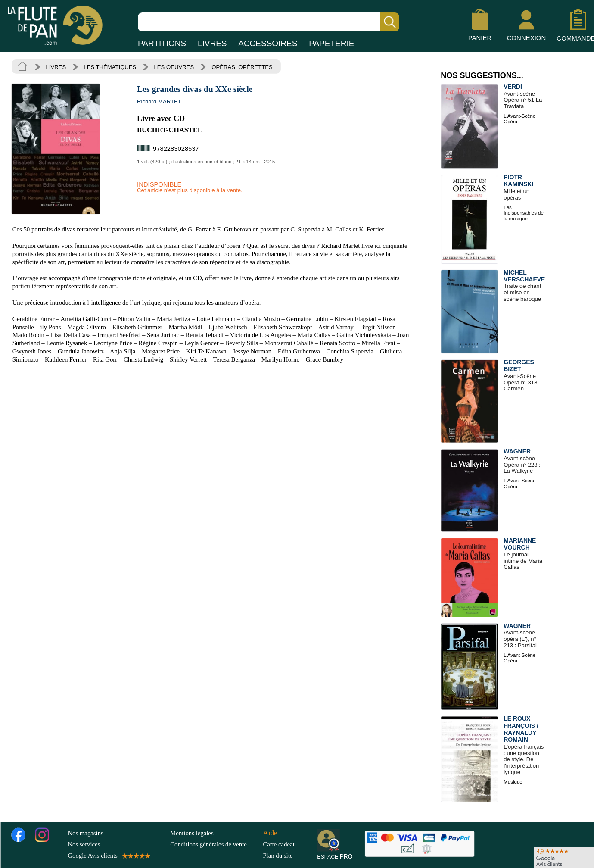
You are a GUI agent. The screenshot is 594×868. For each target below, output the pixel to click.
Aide (270, 832)
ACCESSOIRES (268, 43)
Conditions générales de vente (215, 844)
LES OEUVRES (174, 67)
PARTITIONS (162, 43)
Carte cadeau (279, 844)
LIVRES (212, 43)
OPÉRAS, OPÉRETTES (242, 67)
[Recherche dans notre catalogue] (269, 22)
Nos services (84, 844)
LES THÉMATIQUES (110, 67)
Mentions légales (192, 833)
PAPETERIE (331, 43)
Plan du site (278, 856)
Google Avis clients (108, 856)
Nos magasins (85, 833)
